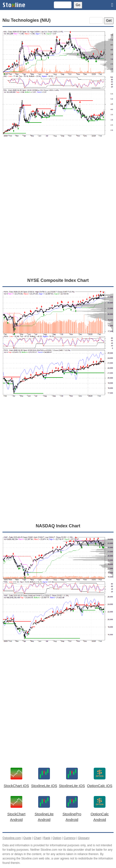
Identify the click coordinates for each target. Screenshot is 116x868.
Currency (70, 838)
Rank (47, 838)
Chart (37, 838)
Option (57, 838)
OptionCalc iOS (100, 786)
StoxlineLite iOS (44, 786)
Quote (27, 838)
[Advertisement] (58, 213)
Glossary (84, 838)
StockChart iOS (16, 786)
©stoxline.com (12, 838)
